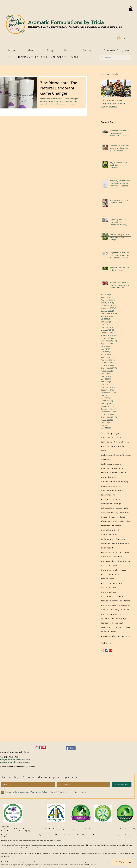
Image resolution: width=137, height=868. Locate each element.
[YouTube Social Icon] (44, 747)
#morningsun (124, 561)
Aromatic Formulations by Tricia (66, 22)
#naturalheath (107, 579)
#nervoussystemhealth (111, 601)
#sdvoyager (121, 618)
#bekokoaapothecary (111, 464)
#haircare (116, 526)
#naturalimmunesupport (112, 583)
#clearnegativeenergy (111, 499)
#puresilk (125, 610)
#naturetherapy (108, 596)
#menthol (117, 557)
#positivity (114, 610)
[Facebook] (40, 747)
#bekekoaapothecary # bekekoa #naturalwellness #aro (116, 455)
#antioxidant (107, 442)
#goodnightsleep (123, 521)
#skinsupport (117, 627)
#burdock (105, 486)
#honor (104, 534)
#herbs (121, 530)
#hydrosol (114, 534)
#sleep (128, 627)
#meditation (125, 552)
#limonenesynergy (120, 543)
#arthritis (122, 446)
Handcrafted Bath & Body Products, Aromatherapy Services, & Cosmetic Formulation (75, 27)
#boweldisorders (108, 477)
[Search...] (115, 58)
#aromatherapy (121, 442)
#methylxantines (108, 561)
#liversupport (107, 548)
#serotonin (106, 623)
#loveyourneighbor (109, 552)
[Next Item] (127, 88)
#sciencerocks (107, 618)
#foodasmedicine (117, 517)
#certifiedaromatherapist (112, 490)
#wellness (126, 636)
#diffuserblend (107, 508)
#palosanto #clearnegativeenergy (116, 605)
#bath (103, 451)
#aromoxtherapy (109, 446)
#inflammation (107, 539)
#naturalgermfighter (110, 574)
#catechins (116, 486)
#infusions (121, 539)
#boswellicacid (119, 473)
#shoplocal (117, 623)
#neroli (120, 596)
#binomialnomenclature (112, 468)
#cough (117, 504)
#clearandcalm (108, 495)
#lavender (105, 543)
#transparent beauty (110, 636)
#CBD (103, 437)
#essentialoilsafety (109, 512)
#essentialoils (122, 508)
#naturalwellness (108, 592)
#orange (127, 601)
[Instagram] (102, 650)
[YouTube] (111, 650)
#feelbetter (125, 512)
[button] (131, 9)
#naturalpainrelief (109, 587)
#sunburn (105, 632)
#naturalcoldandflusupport (113, 570)
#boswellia (106, 473)
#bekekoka (106, 459)
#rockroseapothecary (111, 614)
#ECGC (111, 437)
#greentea (106, 526)
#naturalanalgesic (109, 565)
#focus (104, 517)
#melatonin (106, 557)
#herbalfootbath (108, 530)
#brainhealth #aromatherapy (114, 482)
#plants (104, 610)
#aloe (119, 437)
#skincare (105, 627)
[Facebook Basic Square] (106, 650)
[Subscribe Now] (122, 785)
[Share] (71, 748)
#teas (114, 632)
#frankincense (107, 521)
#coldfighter (106, 504)
